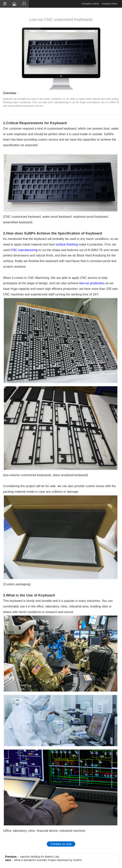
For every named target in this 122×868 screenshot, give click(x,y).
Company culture (90, 4)
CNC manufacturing (24, 250)
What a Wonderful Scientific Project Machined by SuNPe (48, 860)
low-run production (92, 283)
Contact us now (61, 844)
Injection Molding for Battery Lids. (40, 857)
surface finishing (67, 244)
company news (109, 4)
